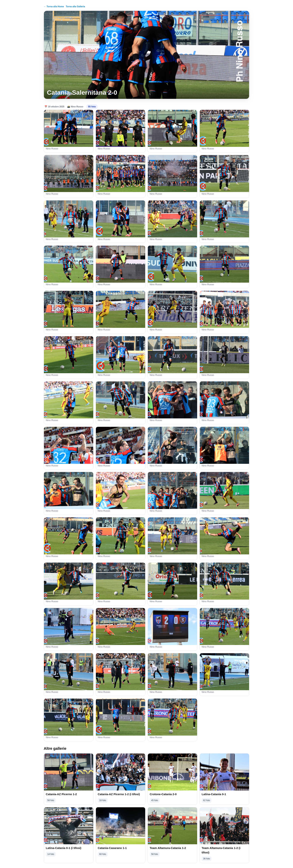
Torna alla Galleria (75, 7)
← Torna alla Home (54, 7)
